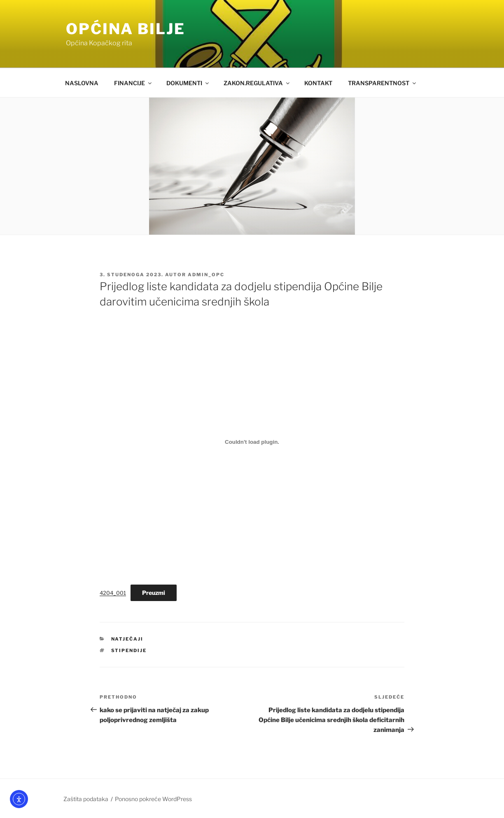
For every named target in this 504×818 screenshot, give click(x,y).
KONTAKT (318, 83)
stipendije (129, 650)
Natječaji (127, 639)
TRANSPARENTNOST (383, 83)
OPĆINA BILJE (126, 29)
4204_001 (113, 593)
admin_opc (206, 275)
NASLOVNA (82, 83)
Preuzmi (154, 593)
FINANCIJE (133, 83)
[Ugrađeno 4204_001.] (252, 442)
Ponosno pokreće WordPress (153, 799)
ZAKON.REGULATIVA (257, 83)
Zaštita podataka (86, 799)
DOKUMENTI (188, 83)
